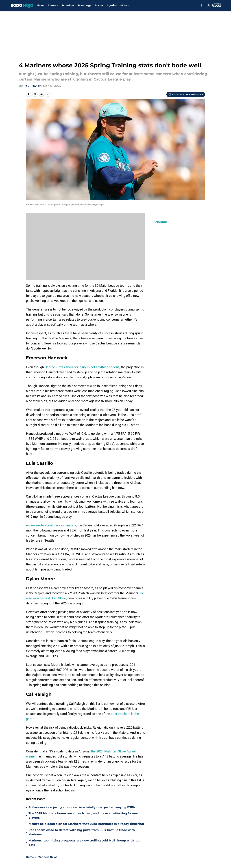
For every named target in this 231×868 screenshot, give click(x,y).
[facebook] (201, 5)
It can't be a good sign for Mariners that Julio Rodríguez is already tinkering (86, 824)
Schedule (68, 5)
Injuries (112, 5)
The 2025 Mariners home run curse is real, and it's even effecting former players (83, 816)
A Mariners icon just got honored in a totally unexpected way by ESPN (82, 807)
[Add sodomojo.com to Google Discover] (186, 94)
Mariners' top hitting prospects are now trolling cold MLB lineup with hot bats (84, 843)
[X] (209, 5)
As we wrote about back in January (51, 525)
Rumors (53, 5)
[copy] (48, 94)
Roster (99, 5)
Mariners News (47, 857)
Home (30, 857)
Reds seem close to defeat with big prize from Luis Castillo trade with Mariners (82, 832)
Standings (84, 5)
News (40, 5)
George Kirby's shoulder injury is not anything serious (82, 367)
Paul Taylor (32, 86)
